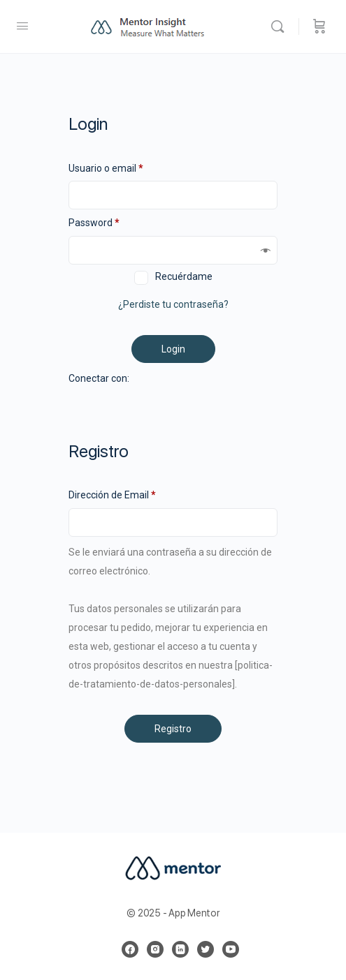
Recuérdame (184, 276)
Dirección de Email (112, 495)
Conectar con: (99, 378)
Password (94, 223)
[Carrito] (319, 27)
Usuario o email (106, 169)
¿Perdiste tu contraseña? (173, 304)
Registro (173, 729)
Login (173, 349)
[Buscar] (281, 27)
